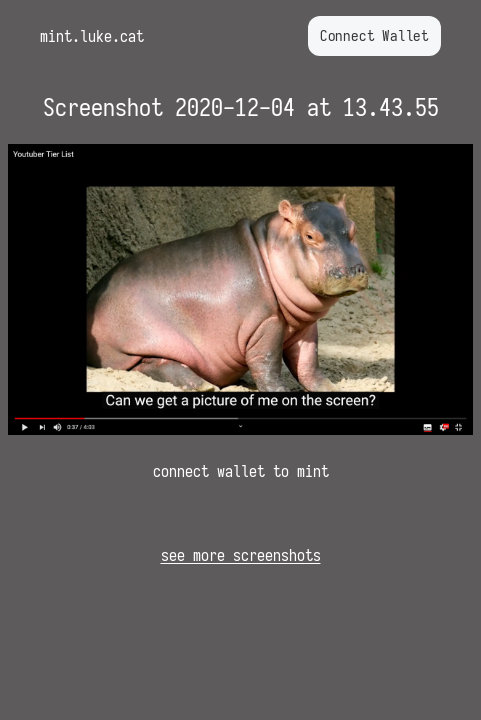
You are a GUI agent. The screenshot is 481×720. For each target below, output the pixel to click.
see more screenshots (241, 555)
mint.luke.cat (92, 36)
